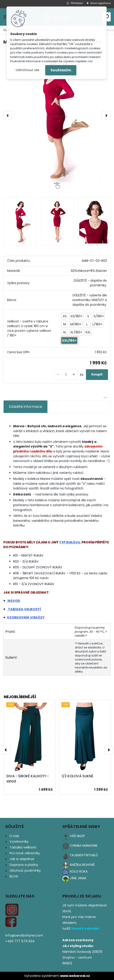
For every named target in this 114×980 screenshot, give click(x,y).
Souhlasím (61, 70)
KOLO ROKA (79, 871)
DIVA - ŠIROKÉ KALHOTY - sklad (28, 779)
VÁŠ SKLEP (77, 836)
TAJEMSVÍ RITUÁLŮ (84, 855)
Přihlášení (77, 3)
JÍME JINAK (78, 878)
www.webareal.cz (75, 976)
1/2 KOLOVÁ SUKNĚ (77, 776)
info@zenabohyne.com (24, 935)
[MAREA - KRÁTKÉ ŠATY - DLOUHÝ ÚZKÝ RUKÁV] (57, 116)
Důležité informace (25, 407)
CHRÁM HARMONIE (84, 846)
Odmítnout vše (27, 70)
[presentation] (8, 116)
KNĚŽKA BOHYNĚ (82, 865)
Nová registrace (101, 3)
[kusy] (66, 375)
